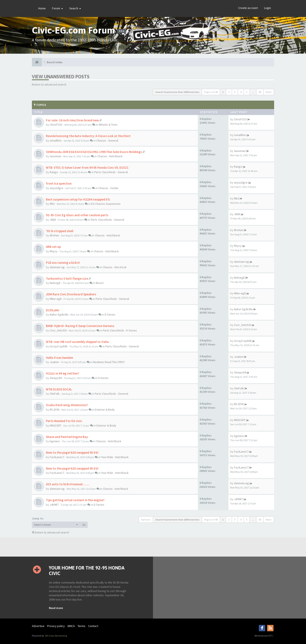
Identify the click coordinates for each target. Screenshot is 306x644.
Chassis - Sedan (108, 188)
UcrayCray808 (58, 346)
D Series (110, 314)
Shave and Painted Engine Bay (67, 437)
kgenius (55, 441)
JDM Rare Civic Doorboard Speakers (71, 294)
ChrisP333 (56, 125)
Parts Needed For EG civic (64, 421)
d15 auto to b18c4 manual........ (68, 484)
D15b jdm (52, 310)
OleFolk (55, 394)
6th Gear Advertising (56, 636)
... (253, 92)
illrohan (54, 235)
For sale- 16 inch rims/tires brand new (72, 120)
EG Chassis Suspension (106, 204)
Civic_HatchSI (58, 330)
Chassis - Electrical (114, 267)
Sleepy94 (56, 378)
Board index (55, 62)
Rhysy (54, 251)
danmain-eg (57, 267)
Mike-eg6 (56, 299)
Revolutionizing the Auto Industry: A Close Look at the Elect (88, 136)
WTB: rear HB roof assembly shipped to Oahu (77, 342)
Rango (54, 172)
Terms (81, 626)
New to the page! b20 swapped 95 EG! (72, 452)
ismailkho (56, 140)
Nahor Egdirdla (59, 314)
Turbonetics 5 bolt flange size (67, 279)
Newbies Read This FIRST (109, 362)
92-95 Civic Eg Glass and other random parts (77, 215)
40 (260, 92)
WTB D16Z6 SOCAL (59, 389)
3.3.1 (122, 31)
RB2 (52, 204)
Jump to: (38, 518)
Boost (100, 283)
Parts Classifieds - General (111, 172)
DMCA (71, 626)
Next (269, 92)
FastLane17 (57, 457)
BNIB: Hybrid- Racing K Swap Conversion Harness (80, 326)
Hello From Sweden (59, 358)
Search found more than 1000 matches (177, 92)
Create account (248, 8)
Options (146, 520)
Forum (57, 8)
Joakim (54, 362)
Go (84, 525)
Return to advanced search (49, 84)
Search (75, 8)
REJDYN (55, 410)
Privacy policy (56, 626)
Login (268, 8)
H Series (103, 378)
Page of (211, 92)
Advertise (38, 626)
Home (42, 8)
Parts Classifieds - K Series (120, 330)
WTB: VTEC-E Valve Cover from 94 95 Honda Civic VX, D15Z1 (87, 168)
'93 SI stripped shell (60, 231)
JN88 (53, 220)
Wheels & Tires (108, 125)
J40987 (54, 505)
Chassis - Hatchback (110, 156)
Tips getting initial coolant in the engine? (75, 500)
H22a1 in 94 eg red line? (62, 373)
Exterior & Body (105, 410)
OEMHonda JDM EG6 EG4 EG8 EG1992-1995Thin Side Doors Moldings (94, 152)
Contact (93, 626)
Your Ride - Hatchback (115, 457)
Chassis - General (107, 140)
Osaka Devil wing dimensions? (67, 405)
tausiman (55, 156)
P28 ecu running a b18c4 (63, 263)
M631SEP (55, 425)
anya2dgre (57, 188)
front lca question (59, 183)
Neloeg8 (55, 283)
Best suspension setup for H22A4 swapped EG (78, 199)
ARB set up (53, 247)
